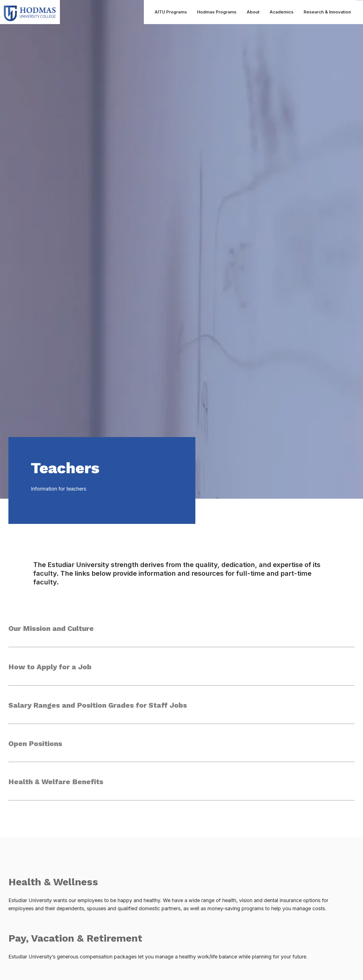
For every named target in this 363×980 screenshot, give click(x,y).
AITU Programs (171, 12)
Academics (282, 12)
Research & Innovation (327, 12)
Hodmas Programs (217, 12)
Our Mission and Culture (52, 629)
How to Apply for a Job (50, 667)
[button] (181, 635)
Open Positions (36, 745)
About (253, 12)
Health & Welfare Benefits (56, 784)
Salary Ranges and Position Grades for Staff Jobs (99, 706)
